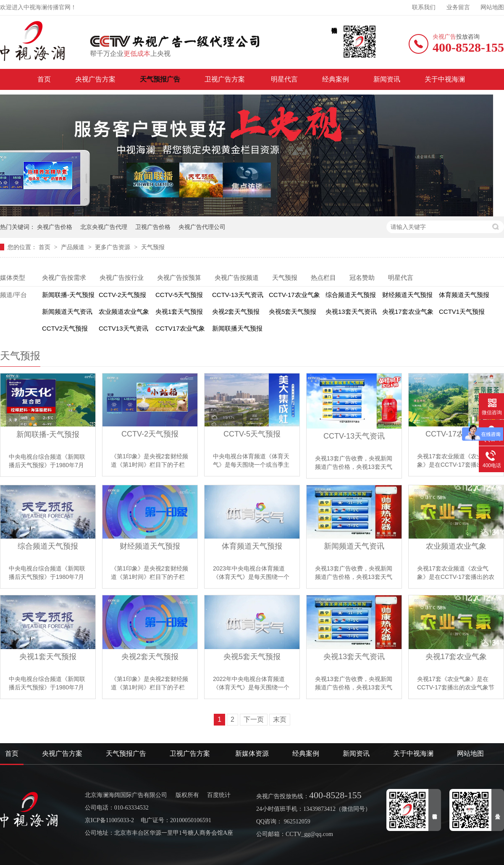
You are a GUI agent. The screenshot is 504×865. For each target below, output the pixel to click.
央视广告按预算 (179, 277)
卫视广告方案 (226, 79)
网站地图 (492, 7)
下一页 (254, 719)
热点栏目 (323, 277)
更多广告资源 (113, 247)
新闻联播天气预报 (237, 328)
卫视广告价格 (153, 227)
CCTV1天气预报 (462, 312)
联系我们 (424, 7)
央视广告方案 (95, 79)
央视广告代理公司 (202, 227)
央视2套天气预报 (236, 312)
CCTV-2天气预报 (122, 295)
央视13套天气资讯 (351, 312)
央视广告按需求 (64, 277)
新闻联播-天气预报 (68, 295)
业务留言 (458, 7)
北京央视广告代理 (104, 227)
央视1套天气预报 (179, 312)
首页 (44, 79)
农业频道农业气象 (124, 312)
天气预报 (153, 247)
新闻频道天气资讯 (67, 312)
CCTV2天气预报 (65, 328)
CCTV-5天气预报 (179, 295)
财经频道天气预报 (407, 295)
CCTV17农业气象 (180, 328)
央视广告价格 (55, 227)
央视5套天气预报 (293, 312)
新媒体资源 (252, 753)
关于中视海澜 (445, 79)
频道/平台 (13, 295)
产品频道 (73, 247)
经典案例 (336, 79)
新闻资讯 (387, 79)
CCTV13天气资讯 (123, 328)
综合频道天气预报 (351, 295)
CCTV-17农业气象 (294, 295)
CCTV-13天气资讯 (238, 295)
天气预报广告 (160, 79)
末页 (280, 719)
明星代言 (284, 79)
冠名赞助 (362, 277)
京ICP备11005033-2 (109, 820)
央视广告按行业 (122, 277)
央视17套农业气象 (408, 312)
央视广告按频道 (237, 277)
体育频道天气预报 (464, 295)
